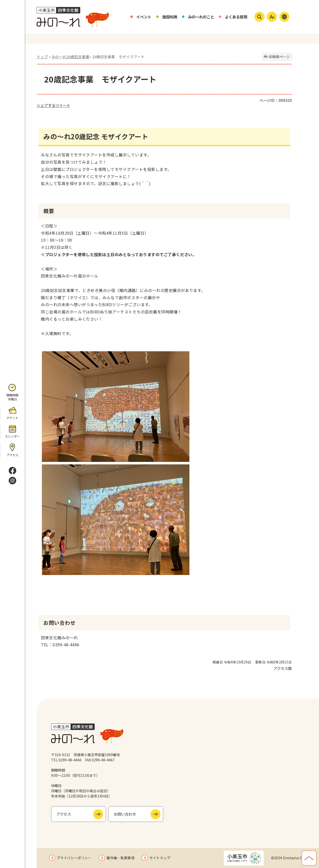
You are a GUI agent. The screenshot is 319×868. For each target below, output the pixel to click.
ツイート (63, 105)
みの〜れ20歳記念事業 (70, 57)
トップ (42, 57)
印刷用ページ (279, 57)
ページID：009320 (276, 100)
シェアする (46, 105)
